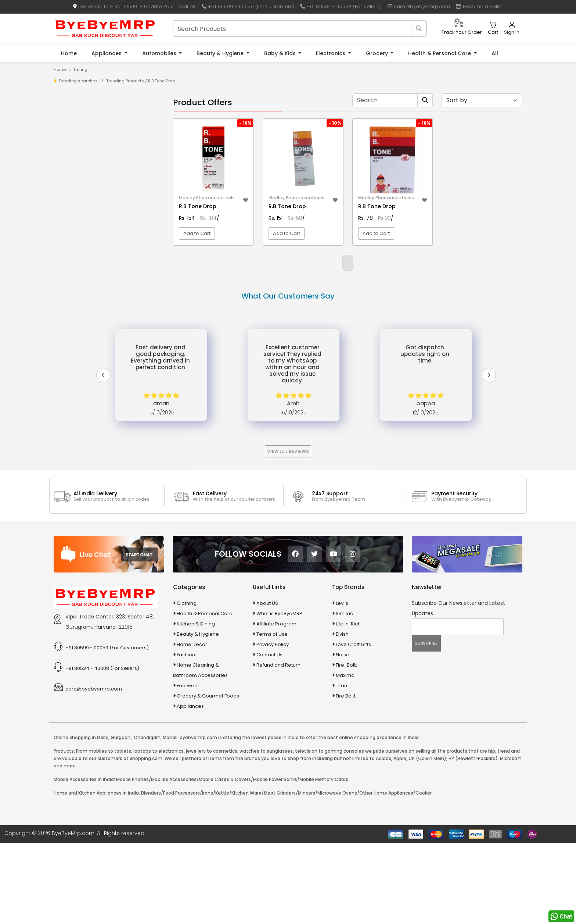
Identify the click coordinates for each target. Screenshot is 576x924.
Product (78, 117)
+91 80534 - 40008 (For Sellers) (341, 6)
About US (267, 684)
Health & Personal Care (440, 53)
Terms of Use (272, 715)
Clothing (187, 684)
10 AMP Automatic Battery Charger (109, 192)
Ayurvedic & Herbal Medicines (99, 324)
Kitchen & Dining (196, 705)
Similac (344, 694)
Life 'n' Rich (348, 705)
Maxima (345, 756)
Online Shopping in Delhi (81, 818)
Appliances (107, 53)
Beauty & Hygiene (221, 53)
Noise (343, 736)
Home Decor (192, 725)
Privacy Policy (273, 725)
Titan (341, 766)
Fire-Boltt (346, 746)
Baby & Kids (281, 53)
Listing (81, 69)
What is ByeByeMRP (279, 694)
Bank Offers (83, 151)
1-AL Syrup (81, 180)
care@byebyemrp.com (419, 6)
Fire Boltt (346, 777)
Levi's (342, 684)
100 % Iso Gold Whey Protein (102, 226)
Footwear (188, 766)
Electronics (331, 53)
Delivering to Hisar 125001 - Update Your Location (134, 6)
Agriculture (76, 272)
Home (69, 53)
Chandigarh (147, 818)
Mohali (170, 818)
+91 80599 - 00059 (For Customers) (248, 6)
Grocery (378, 53)
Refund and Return (278, 746)
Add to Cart (197, 233)
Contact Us (269, 736)
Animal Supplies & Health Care (100, 285)
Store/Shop (83, 129)
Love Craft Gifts (353, 725)
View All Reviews (288, 532)
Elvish (342, 715)
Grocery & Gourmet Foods (208, 777)
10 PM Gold (82, 215)
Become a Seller (480, 6)
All (495, 53)
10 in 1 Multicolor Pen (92, 203)
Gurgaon (120, 818)
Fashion (186, 736)
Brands (78, 140)
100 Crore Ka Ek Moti (93, 237)
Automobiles (160, 53)
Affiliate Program (276, 705)
